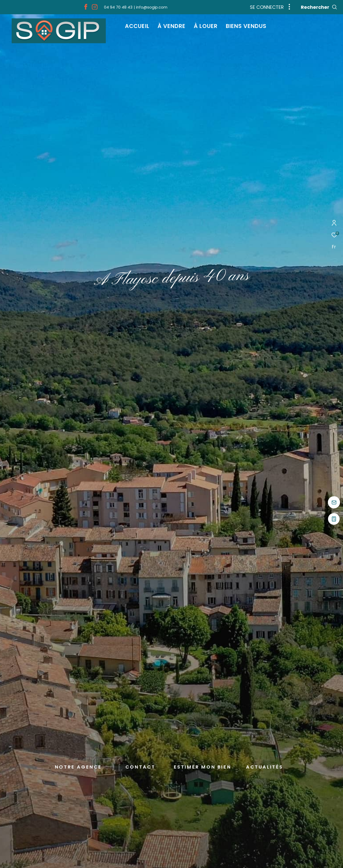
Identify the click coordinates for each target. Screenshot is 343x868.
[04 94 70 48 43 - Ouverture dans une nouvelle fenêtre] (118, 7)
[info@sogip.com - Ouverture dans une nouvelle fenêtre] (151, 7)
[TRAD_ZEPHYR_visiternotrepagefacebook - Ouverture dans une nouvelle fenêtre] (86, 8)
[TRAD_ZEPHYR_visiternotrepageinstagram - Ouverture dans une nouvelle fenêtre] (95, 8)
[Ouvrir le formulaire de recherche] (319, 7)
